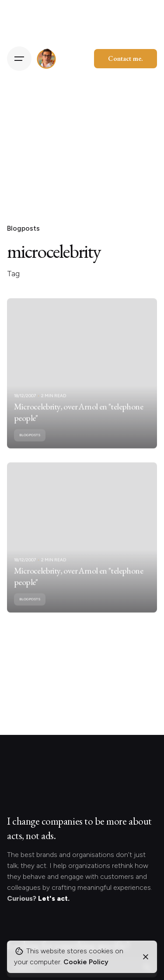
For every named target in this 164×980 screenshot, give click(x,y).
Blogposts (23, 228)
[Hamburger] (19, 59)
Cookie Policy (86, 962)
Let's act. (54, 898)
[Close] (146, 957)
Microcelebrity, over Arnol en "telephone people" (79, 416)
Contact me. (126, 58)
